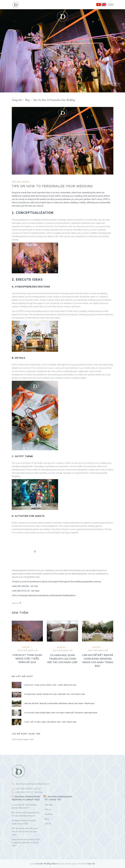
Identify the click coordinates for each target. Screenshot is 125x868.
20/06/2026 (61, 647)
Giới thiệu (49, 805)
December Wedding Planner (47, 864)
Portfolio (49, 814)
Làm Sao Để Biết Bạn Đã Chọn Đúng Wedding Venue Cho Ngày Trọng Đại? (59, 703)
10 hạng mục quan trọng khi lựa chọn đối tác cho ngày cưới (62, 659)
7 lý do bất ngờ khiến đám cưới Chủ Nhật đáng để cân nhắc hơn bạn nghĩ (61, 713)
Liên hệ (48, 824)
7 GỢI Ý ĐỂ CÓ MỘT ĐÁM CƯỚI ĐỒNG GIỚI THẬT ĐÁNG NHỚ (50, 722)
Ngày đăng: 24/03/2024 (21, 181)
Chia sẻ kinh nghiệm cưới (27, 650)
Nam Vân (91, 864)
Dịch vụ (48, 809)
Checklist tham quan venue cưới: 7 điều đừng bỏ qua (27, 659)
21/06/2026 (26, 647)
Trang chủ (17, 100)
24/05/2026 (96, 647)
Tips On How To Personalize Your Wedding (54, 100)
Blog (27, 100)
